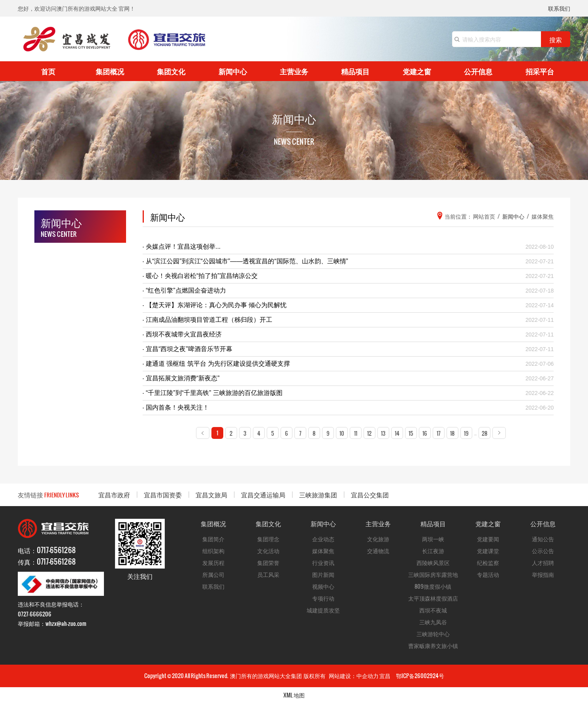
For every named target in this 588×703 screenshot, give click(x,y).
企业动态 (323, 539)
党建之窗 (417, 71)
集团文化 (171, 71)
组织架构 (213, 551)
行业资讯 (323, 562)
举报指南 (543, 574)
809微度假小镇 (433, 586)
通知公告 (543, 539)
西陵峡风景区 (433, 562)
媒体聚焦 (323, 551)
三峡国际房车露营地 (433, 574)
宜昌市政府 (114, 494)
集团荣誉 (268, 562)
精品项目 (355, 71)
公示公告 (543, 551)
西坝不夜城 (433, 610)
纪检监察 (488, 562)
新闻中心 (233, 71)
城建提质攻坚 (323, 610)
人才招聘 (543, 562)
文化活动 (268, 551)
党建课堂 (488, 551)
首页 (48, 71)
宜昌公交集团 (370, 494)
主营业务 (294, 71)
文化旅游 (378, 539)
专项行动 (323, 598)
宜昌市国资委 (163, 494)
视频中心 (323, 586)
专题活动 (488, 574)
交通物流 (378, 551)
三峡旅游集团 (318, 494)
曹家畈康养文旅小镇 (433, 645)
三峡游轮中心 (433, 634)
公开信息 (478, 71)
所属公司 (213, 574)
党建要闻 (488, 539)
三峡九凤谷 (433, 622)
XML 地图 (294, 695)
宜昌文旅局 (211, 494)
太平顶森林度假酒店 (433, 598)
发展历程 (213, 562)
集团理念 (268, 539)
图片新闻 (323, 574)
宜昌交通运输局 (263, 494)
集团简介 (213, 539)
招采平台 (540, 71)
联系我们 (559, 9)
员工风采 (268, 574)
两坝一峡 (433, 539)
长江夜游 (433, 551)
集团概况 (110, 71)
